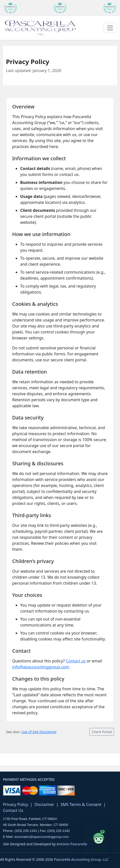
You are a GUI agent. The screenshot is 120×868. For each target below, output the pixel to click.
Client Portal (102, 732)
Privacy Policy (16, 804)
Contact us (76, 661)
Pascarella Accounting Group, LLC (81, 859)
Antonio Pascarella (72, 844)
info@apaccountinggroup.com (41, 667)
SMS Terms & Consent (81, 804)
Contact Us (13, 810)
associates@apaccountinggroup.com (41, 837)
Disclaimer (44, 804)
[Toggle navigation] (110, 28)
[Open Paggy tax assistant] (96, 840)
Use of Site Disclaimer (39, 732)
